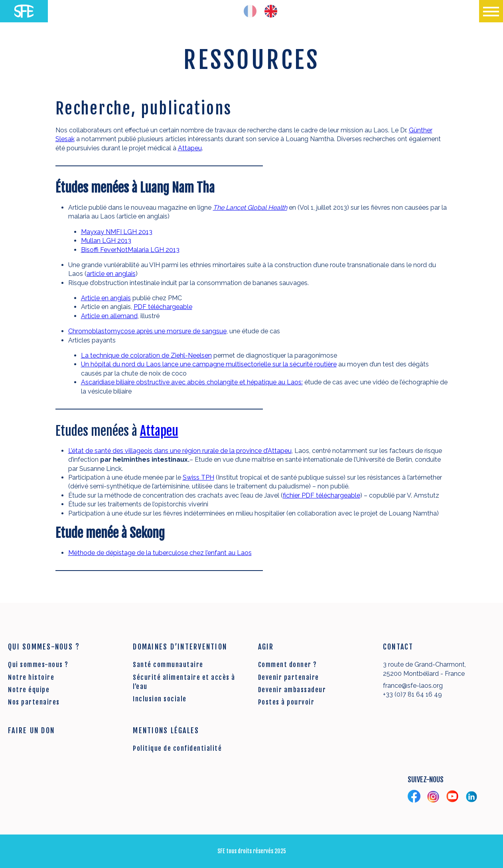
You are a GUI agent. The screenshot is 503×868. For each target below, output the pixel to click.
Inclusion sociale (160, 699)
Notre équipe (29, 690)
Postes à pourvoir (286, 702)
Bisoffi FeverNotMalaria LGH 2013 (130, 250)
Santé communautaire (168, 665)
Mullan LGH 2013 (106, 241)
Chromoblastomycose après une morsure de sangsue (147, 331)
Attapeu (190, 148)
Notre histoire (31, 677)
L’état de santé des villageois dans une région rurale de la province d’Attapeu (180, 451)
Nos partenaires (34, 702)
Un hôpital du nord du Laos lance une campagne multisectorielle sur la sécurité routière (209, 364)
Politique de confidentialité (177, 748)
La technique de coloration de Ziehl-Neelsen (146, 355)
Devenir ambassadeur (292, 690)
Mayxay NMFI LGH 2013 (117, 232)
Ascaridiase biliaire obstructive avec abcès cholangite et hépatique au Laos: (192, 382)
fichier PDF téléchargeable (322, 495)
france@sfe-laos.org (413, 686)
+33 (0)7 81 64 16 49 (412, 694)
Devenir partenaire (289, 677)
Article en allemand (109, 316)
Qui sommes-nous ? (38, 665)
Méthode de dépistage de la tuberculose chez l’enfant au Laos (160, 553)
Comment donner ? (288, 665)
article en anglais (111, 274)
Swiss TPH (198, 477)
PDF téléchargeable (163, 307)
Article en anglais (106, 298)
